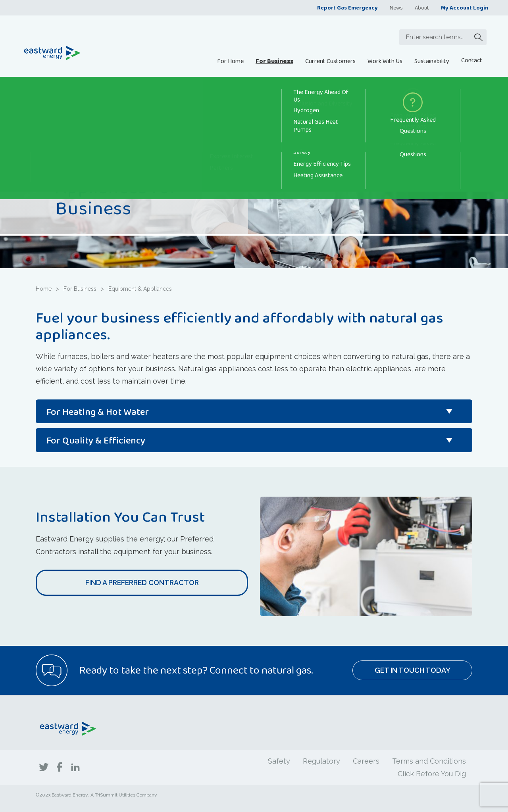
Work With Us (385, 61)
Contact (472, 60)
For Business (274, 61)
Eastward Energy (70, 795)
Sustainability (432, 61)
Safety (279, 761)
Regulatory (321, 761)
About (422, 8)
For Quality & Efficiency (96, 440)
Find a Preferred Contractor (142, 583)
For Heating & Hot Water (98, 412)
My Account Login (465, 8)
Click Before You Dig (432, 774)
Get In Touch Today (413, 670)
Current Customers (330, 61)
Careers (366, 761)
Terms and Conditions (429, 761)
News (396, 8)
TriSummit (106, 795)
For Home (230, 61)
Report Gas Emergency (347, 8)
